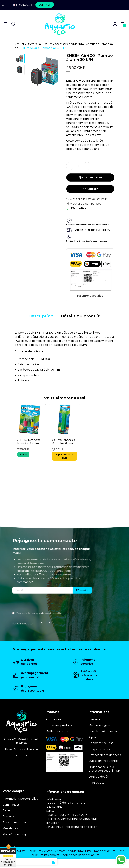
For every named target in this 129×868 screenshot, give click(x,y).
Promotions (53, 719)
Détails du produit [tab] (80, 316)
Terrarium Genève (40, 851)
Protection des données (105, 755)
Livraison (94, 719)
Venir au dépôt (99, 777)
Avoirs (6, 811)
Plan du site (96, 783)
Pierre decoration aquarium (80, 855)
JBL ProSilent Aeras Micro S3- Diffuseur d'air (29, 442)
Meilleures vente (57, 731)
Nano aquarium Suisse (109, 851)
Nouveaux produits (59, 725)
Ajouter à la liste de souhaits (87, 199)
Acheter (90, 189)
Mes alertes (10, 828)
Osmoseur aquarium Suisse (73, 851)
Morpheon (32, 749)
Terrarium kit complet (45, 855)
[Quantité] (78, 166)
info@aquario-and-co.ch (81, 827)
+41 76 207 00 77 (78, 815)
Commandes (11, 805)
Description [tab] (41, 316)
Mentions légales (100, 725)
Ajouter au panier (90, 177)
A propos (94, 737)
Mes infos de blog (14, 834)
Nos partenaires (99, 749)
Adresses (8, 816)
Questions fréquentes (103, 761)
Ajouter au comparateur (85, 204)
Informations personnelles (20, 799)
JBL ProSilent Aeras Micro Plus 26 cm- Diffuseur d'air (63, 442)
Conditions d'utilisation (104, 731)
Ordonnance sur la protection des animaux (104, 769)
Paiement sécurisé (101, 743)
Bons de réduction (15, 822)
